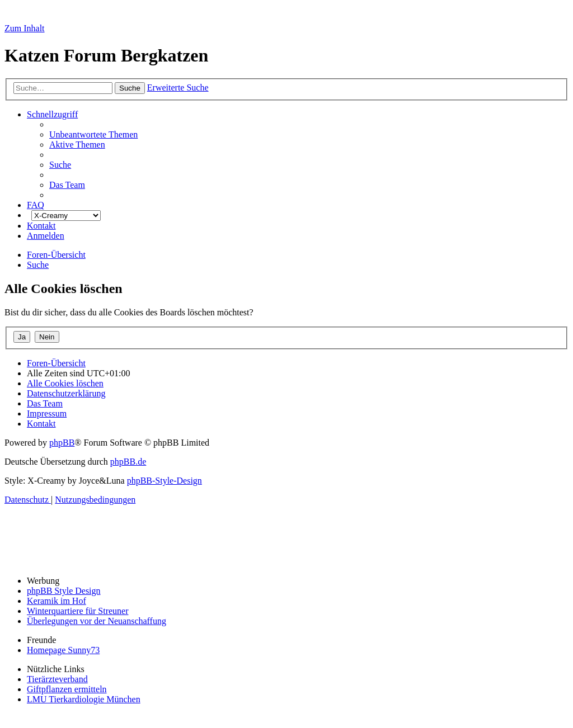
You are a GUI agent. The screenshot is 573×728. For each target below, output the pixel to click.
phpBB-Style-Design (165, 481)
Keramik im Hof (57, 601)
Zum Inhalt (25, 28)
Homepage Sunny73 (63, 650)
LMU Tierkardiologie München (84, 699)
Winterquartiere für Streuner (78, 611)
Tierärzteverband (57, 679)
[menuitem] (93, 134)
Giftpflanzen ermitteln (67, 689)
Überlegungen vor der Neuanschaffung (97, 621)
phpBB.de (128, 462)
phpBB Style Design (64, 591)
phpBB (62, 443)
